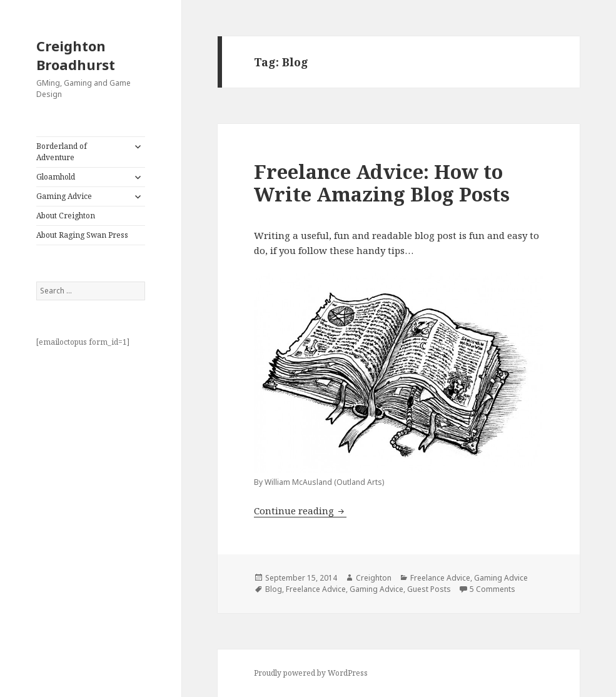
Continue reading (300, 511)
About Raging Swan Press (82, 235)
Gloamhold (56, 177)
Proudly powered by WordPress (311, 673)
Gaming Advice (64, 196)
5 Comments (492, 589)
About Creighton (66, 216)
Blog (274, 589)
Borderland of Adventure (62, 152)
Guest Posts (429, 589)
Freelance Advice (440, 578)
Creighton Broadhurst (76, 55)
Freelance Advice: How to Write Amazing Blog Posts (382, 183)
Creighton (374, 578)
